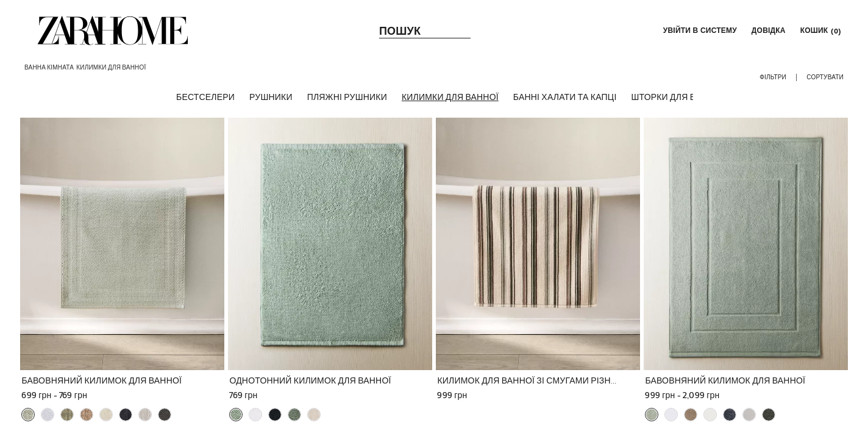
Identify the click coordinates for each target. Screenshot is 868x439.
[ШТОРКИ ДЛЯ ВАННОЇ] (677, 97)
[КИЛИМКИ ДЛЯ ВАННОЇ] (450, 97)
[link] (113, 30)
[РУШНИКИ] (271, 97)
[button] (699, 30)
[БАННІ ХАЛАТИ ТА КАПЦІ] (565, 97)
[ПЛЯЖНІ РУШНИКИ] (347, 97)
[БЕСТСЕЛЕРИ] (205, 97)
